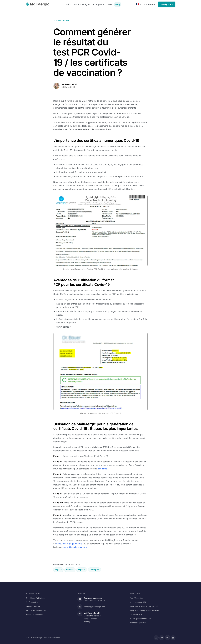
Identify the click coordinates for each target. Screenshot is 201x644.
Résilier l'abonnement (35, 614)
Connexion (149, 4)
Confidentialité (32, 602)
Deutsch (70, 570)
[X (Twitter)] (156, 638)
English (58, 570)
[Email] (167, 638)
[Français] (138, 4)
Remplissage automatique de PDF (144, 606)
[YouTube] (162, 638)
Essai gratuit (167, 4)
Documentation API (138, 602)
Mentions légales (33, 606)
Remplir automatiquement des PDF (144, 610)
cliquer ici (103, 469)
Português (94, 570)
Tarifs (68, 4)
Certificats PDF (136, 614)
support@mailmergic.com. (75, 547)
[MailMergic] (38, 4)
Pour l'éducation (136, 598)
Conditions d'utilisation (35, 598)
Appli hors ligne (82, 4)
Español (82, 570)
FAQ (110, 4)
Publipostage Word (138, 623)
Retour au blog (61, 20)
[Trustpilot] (173, 638)
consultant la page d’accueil (70, 544)
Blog (118, 4)
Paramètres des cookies (36, 610)
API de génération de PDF (140, 619)
